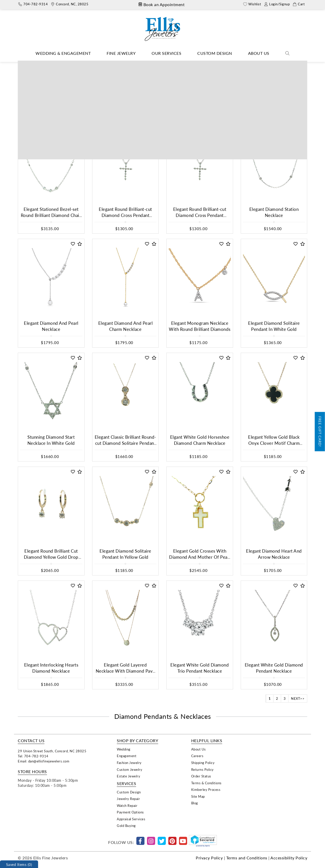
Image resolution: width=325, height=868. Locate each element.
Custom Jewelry (129, 769)
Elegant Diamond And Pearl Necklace (51, 326)
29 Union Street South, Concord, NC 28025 (52, 751)
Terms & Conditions (206, 783)
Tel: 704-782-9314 (33, 756)
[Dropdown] (63, 53)
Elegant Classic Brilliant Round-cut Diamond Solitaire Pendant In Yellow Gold (125, 443)
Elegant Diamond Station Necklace (274, 212)
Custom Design (215, 53)
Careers (197, 756)
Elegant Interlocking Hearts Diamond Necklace (51, 668)
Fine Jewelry (121, 53)
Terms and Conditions (247, 858)
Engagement (127, 756)
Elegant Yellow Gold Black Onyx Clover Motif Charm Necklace (274, 443)
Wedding (124, 749)
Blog (195, 803)
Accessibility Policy (289, 858)
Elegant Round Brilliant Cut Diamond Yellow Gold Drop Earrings (51, 557)
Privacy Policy (209, 858)
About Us (259, 53)
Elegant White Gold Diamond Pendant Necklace (274, 668)
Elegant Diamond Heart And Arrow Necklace (274, 554)
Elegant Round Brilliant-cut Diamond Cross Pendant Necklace (125, 215)
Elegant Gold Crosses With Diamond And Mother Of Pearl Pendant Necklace (200, 557)
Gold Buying (126, 826)
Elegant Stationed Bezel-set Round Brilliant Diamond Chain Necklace (51, 215)
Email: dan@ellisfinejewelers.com (44, 761)
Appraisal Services (131, 819)
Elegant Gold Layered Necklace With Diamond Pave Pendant (125, 671)
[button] (73, 130)
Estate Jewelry (128, 776)
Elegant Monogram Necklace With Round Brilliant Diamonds (200, 326)
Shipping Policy (203, 763)
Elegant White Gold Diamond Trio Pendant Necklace (200, 668)
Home (119, 64)
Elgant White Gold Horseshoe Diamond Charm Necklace (200, 440)
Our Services (166, 53)
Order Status (201, 776)
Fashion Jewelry (129, 763)
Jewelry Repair (128, 799)
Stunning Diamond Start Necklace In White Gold (51, 440)
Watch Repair (127, 805)
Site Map (198, 796)
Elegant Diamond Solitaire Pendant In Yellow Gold (125, 554)
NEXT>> (298, 698)
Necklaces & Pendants (147, 64)
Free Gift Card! (320, 431)
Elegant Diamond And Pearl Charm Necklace (126, 326)
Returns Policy (202, 769)
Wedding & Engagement (63, 53)
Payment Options (130, 812)
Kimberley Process (206, 789)
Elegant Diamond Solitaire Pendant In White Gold (274, 326)
